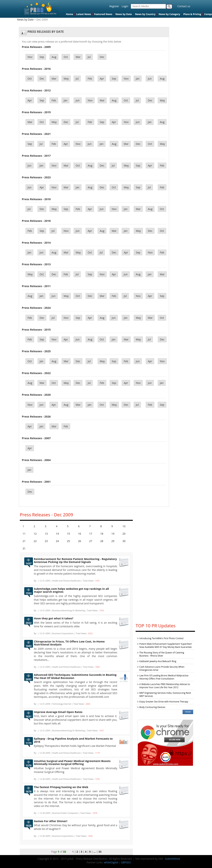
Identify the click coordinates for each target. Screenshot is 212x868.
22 (35, 541)
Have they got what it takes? (54, 618)
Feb (90, 79)
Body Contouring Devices (152, 707)
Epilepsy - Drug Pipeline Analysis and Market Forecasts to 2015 (73, 740)
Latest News (84, 14)
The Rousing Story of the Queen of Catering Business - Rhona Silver (162, 654)
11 (24, 534)
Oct (66, 57)
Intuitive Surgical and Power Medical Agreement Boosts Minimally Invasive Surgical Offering (72, 762)
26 (80, 541)
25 (68, 541)
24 (57, 541)
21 (24, 541)
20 (124, 534)
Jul (89, 57)
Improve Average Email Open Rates (58, 712)
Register (114, 6)
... (95, 852)
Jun (150, 79)
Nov (30, 57)
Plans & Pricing (192, 14)
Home (70, 14)
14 (57, 534)
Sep (42, 57)
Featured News (103, 14)
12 (35, 534)
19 (113, 534)
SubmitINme (173, 859)
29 (113, 541)
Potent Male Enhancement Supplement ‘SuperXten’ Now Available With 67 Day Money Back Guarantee (166, 645)
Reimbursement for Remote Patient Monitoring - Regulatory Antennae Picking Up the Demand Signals (75, 560)
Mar (78, 57)
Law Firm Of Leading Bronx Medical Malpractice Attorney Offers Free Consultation (164, 677)
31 (24, 548)
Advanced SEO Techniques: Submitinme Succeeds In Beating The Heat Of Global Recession (75, 676)
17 (91, 534)
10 (124, 526)
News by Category (169, 14)
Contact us (184, 6)
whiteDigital (111, 862)
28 (102, 541)
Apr (102, 79)
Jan (138, 79)
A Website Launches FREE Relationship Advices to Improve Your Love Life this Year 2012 (165, 686)
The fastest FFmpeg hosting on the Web (61, 787)
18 (102, 534)
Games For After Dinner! (51, 821)
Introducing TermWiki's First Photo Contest (161, 638)
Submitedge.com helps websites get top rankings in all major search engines (71, 590)
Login (125, 6)
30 (124, 541)
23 (46, 541)
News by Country (145, 14)
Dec (102, 57)
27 (91, 541)
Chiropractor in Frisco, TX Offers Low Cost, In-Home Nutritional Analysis (69, 643)
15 (68, 534)
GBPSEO (126, 862)
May (66, 79)
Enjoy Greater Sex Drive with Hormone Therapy (164, 702)
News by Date (124, 14)
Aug (54, 57)
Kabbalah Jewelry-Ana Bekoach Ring (158, 661)
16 (80, 534)
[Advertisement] (165, 564)
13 (46, 534)
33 (100, 852)
